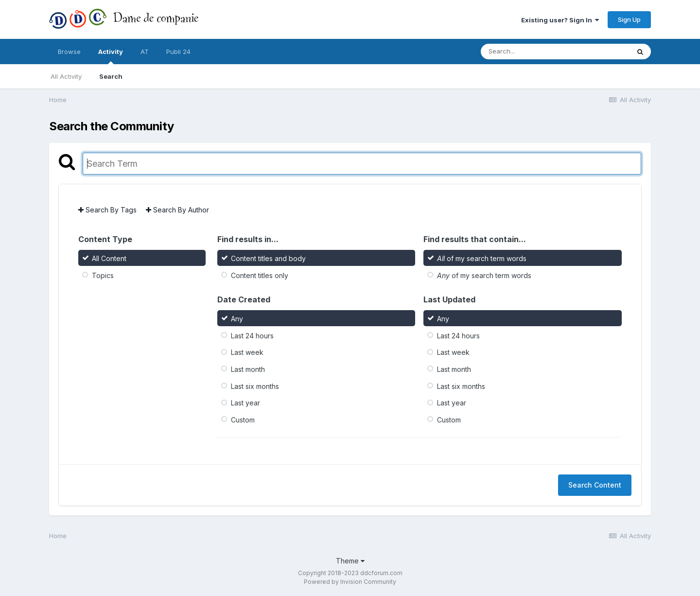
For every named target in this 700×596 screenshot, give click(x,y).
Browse (69, 52)
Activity (111, 56)
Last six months (255, 386)
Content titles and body (268, 258)
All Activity (66, 76)
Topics (103, 275)
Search (111, 76)
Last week (247, 352)
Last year (245, 403)
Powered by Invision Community (350, 582)
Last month (248, 369)
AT (145, 52)
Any (237, 319)
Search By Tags (107, 210)
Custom (243, 420)
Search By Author (177, 210)
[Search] (529, 52)
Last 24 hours (252, 335)
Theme (350, 561)
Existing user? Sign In (560, 20)
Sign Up (629, 19)
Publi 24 (178, 52)
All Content (109, 258)
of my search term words (482, 258)
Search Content (595, 485)
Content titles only (260, 275)
